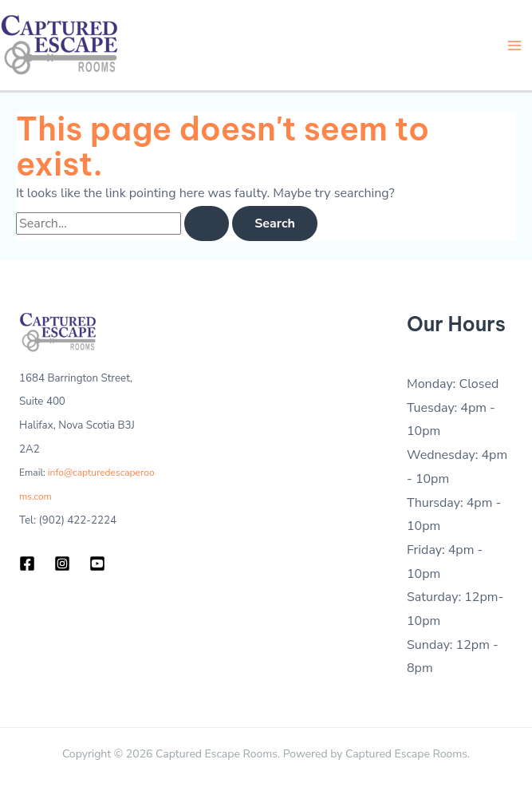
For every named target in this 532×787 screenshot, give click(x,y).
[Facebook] (27, 564)
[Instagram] (62, 564)
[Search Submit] (207, 223)
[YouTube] (97, 564)
